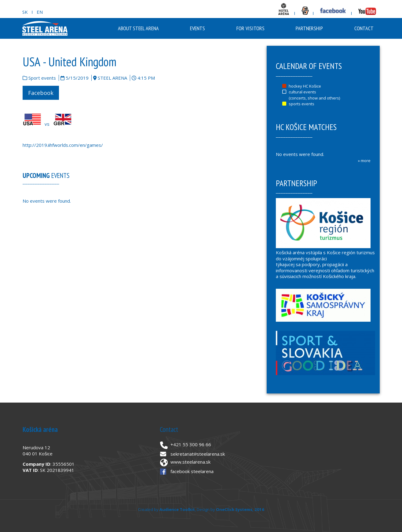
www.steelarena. (188, 462)
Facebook (41, 93)
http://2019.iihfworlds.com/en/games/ (63, 145)
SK (25, 12)
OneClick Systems (234, 509)
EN (40, 12)
